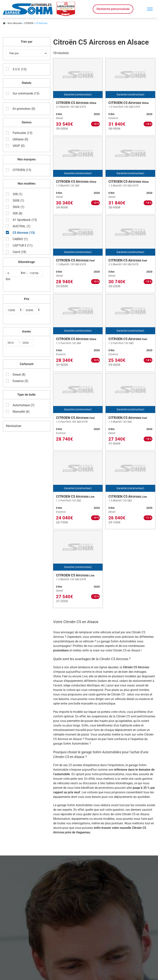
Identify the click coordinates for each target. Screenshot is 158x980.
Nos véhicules (15, 23)
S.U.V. (20, 69)
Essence (20, 381)
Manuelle (21, 411)
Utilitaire (20, 139)
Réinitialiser (14, 425)
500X (18, 207)
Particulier (23, 132)
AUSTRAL (21, 226)
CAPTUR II (23, 245)
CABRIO (20, 239)
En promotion (24, 108)
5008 (18, 200)
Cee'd (19, 251)
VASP (19, 145)
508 (18, 213)
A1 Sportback (25, 219)
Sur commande (26, 93)
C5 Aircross (24, 232)
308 (18, 194)
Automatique (24, 405)
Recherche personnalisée (113, 9)
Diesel (19, 374)
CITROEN (29, 23)
